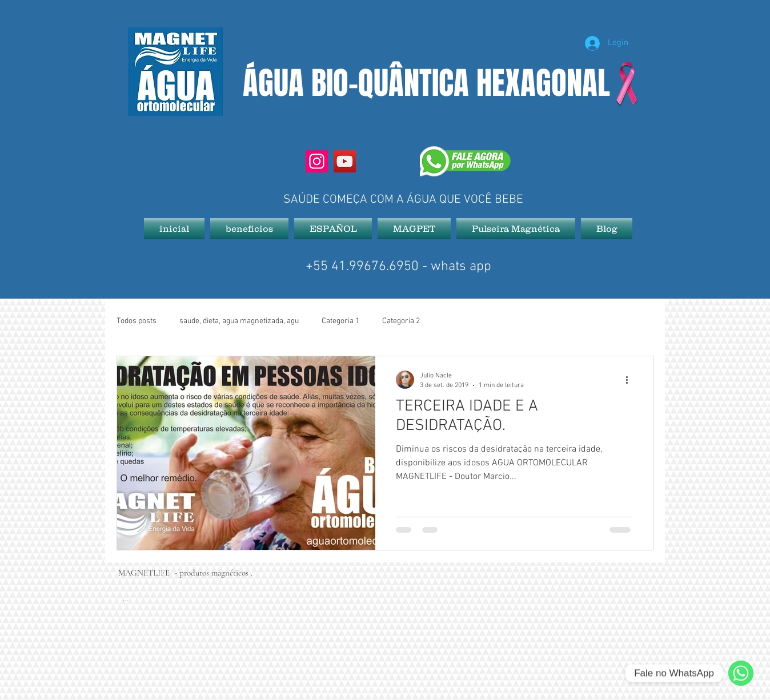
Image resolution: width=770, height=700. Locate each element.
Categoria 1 (340, 321)
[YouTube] (345, 161)
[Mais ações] (631, 380)
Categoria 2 (401, 321)
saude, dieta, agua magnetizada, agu (239, 321)
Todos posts (137, 321)
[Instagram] (317, 161)
